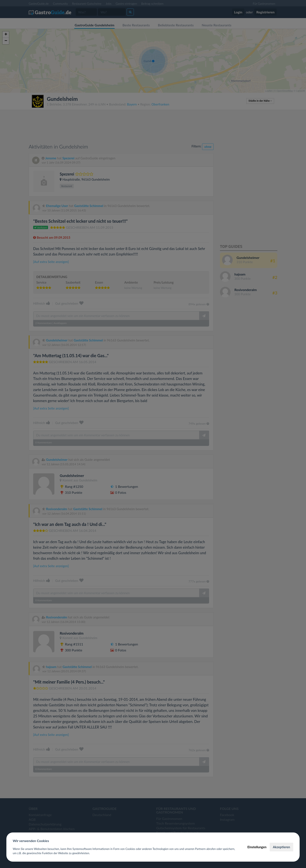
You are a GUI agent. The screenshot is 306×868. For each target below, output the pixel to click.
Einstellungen (257, 847)
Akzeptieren (281, 847)
